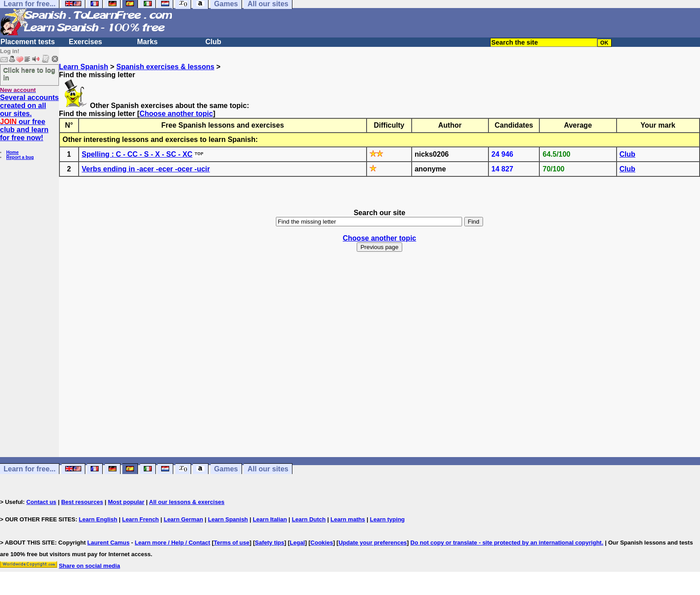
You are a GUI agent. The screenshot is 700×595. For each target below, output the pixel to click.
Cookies (322, 543)
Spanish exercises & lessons (165, 67)
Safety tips (270, 543)
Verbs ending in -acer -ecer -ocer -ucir (146, 169)
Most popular (126, 502)
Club (213, 42)
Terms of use (232, 543)
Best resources (82, 502)
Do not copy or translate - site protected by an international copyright (506, 543)
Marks (147, 42)
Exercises (85, 42)
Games (226, 469)
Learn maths (348, 519)
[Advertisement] (379, 362)
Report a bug (20, 157)
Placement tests (28, 42)
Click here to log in (29, 74)
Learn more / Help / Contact (173, 543)
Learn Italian (270, 519)
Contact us (41, 502)
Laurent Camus (109, 543)
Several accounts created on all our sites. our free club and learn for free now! (29, 118)
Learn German (183, 519)
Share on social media (90, 566)
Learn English (98, 519)
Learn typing (387, 519)
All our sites (268, 469)
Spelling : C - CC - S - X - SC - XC (137, 154)
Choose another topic (176, 114)
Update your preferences (373, 543)
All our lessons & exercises (187, 502)
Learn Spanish (83, 67)
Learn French (140, 519)
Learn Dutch (309, 519)
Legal (297, 543)
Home (12, 152)
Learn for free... (29, 469)
